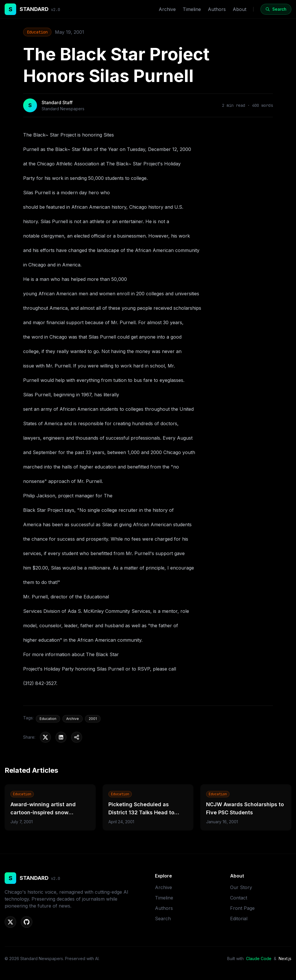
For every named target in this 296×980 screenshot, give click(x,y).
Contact (239, 898)
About (239, 9)
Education (37, 32)
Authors (217, 9)
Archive (167, 9)
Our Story (241, 887)
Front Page (242, 908)
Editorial (239, 919)
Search (163, 919)
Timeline (192, 9)
